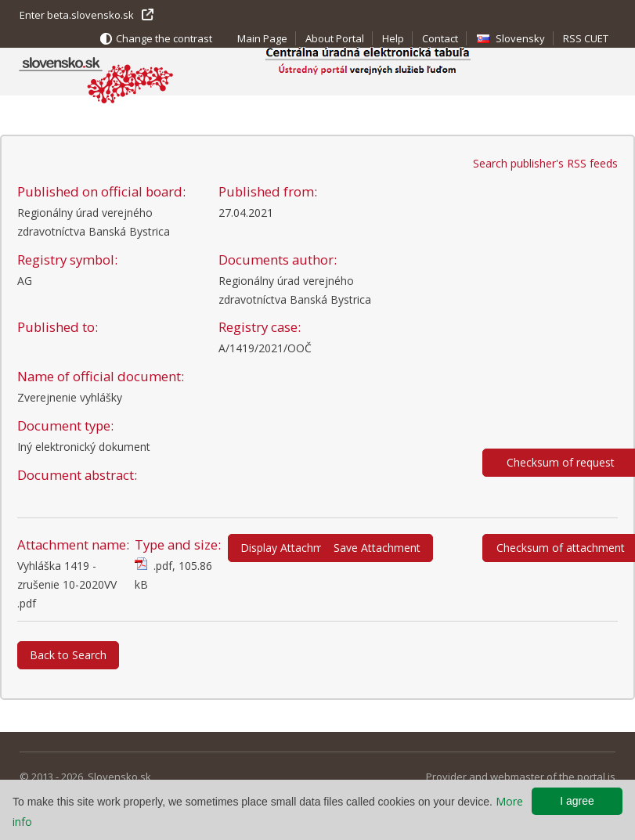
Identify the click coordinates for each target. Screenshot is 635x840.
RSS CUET (586, 38)
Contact (440, 38)
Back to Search (68, 655)
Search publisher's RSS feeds (545, 163)
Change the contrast (164, 38)
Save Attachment (377, 548)
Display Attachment (290, 548)
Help (393, 38)
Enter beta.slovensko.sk (77, 15)
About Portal (335, 38)
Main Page (262, 38)
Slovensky (520, 38)
